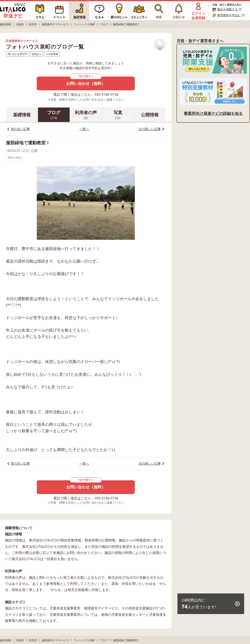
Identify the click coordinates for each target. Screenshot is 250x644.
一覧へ (84, 129)
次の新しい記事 (150, 129)
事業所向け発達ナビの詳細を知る (213, 113)
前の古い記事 (20, 129)
